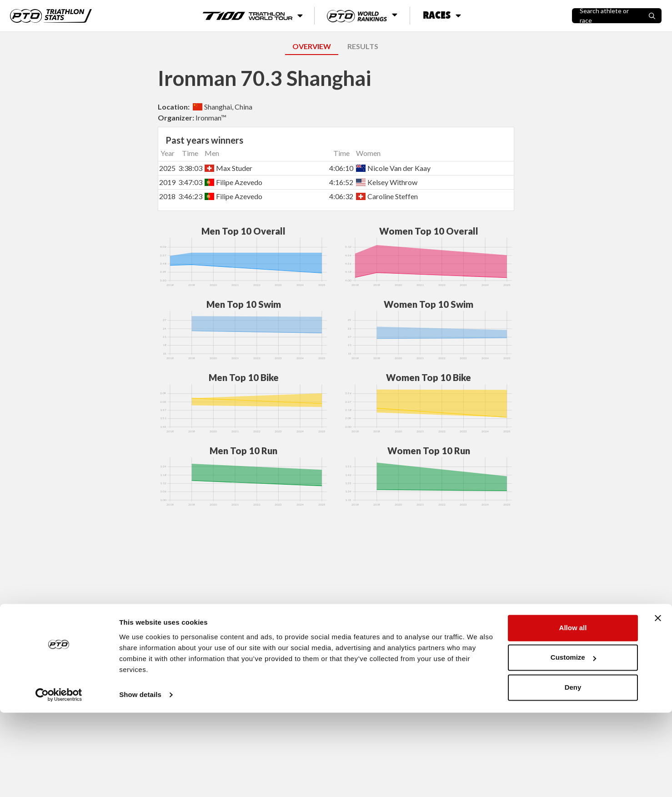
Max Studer (228, 168)
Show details (140, 779)
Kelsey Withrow (387, 182)
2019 (167, 182)
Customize (573, 742)
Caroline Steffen (387, 196)
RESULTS (363, 46)
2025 (167, 168)
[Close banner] (658, 702)
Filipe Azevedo (233, 182)
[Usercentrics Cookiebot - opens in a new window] (59, 779)
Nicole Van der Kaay (393, 168)
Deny (573, 772)
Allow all (573, 712)
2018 (167, 196)
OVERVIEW (312, 46)
